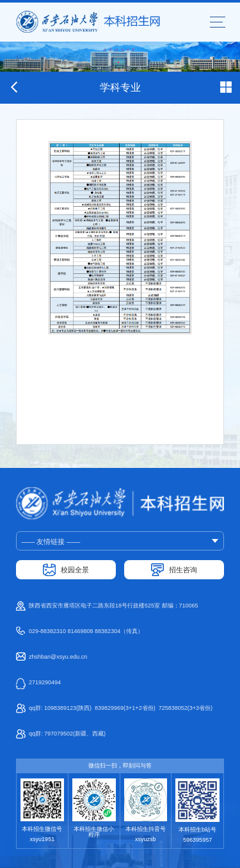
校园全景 (75, 570)
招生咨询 (183, 570)
